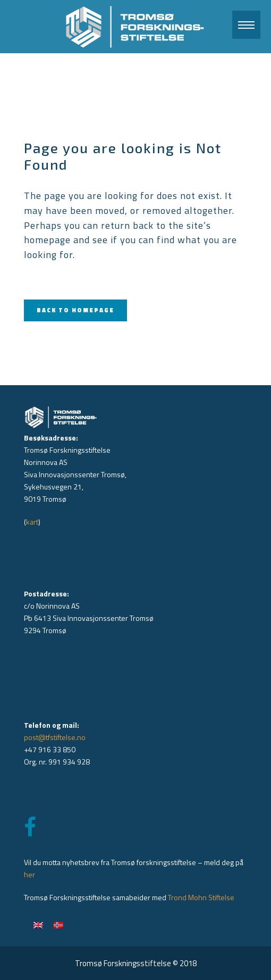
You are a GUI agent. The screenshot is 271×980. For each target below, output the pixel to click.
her (29, 874)
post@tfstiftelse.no (55, 737)
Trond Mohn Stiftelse (201, 897)
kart (32, 522)
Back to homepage (75, 310)
